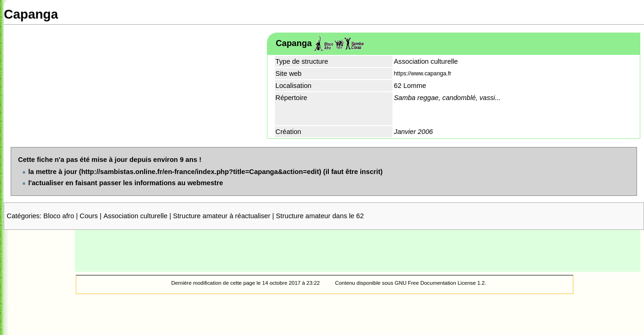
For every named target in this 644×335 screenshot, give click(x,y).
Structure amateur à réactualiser (222, 216)
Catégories (23, 216)
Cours (89, 216)
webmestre (205, 183)
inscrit (370, 172)
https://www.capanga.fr (423, 74)
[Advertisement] (358, 251)
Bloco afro (59, 216)
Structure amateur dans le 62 (320, 216)
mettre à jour (56, 172)
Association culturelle (135, 216)
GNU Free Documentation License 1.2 (440, 283)
